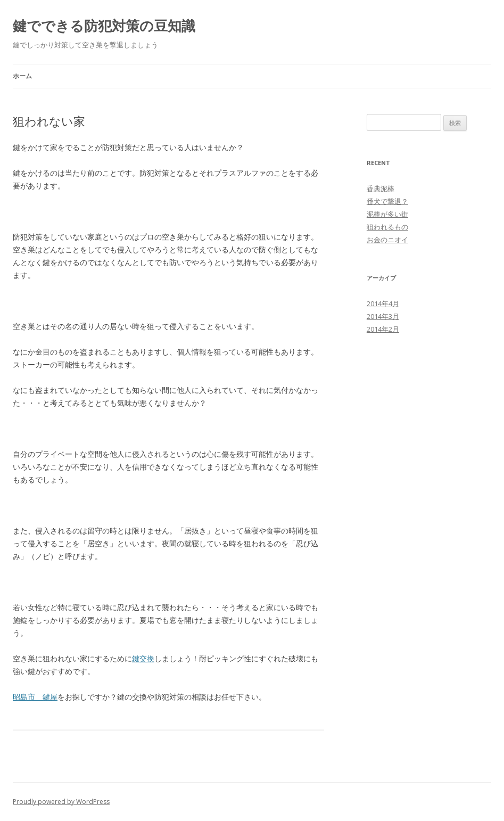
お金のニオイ (387, 240)
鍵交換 (143, 658)
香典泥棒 (381, 188)
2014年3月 (383, 316)
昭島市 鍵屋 (35, 697)
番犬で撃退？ (387, 201)
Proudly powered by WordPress (61, 802)
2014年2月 (383, 329)
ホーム (22, 76)
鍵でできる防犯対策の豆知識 (104, 26)
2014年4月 (383, 303)
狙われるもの (387, 227)
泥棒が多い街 (387, 214)
